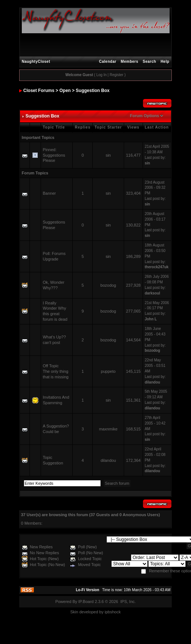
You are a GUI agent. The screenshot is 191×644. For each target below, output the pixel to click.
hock (116, 612)
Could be (51, 432)
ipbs (108, 612)
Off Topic (51, 366)
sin (108, 155)
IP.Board (86, 602)
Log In (102, 75)
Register (117, 75)
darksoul (153, 293)
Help (165, 62)
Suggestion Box (93, 91)
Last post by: (155, 158)
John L (151, 319)
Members (129, 62)
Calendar (108, 62)
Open (65, 91)
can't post (52, 343)
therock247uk (157, 267)
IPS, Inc (128, 602)
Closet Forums (39, 91)
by (102, 612)
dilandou (153, 382)
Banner (49, 193)
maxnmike (108, 429)
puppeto (108, 371)
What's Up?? (54, 337)
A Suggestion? (56, 426)
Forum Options (145, 116)
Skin (74, 612)
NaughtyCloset (36, 62)
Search (149, 62)
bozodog (108, 285)
